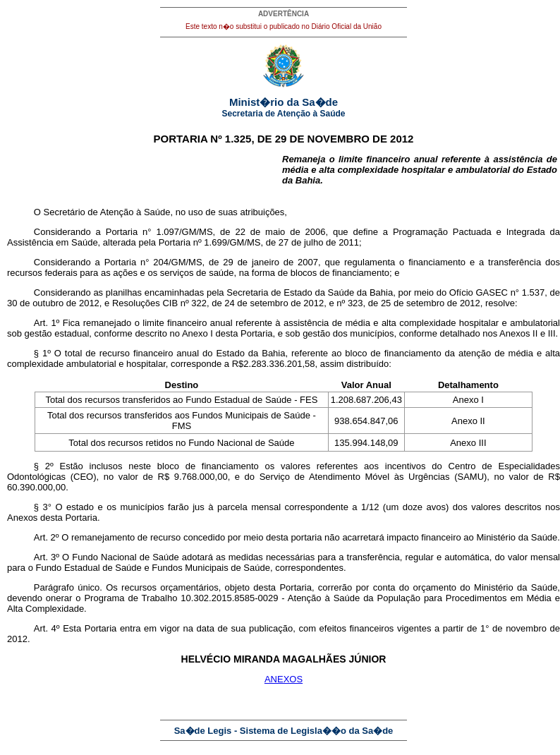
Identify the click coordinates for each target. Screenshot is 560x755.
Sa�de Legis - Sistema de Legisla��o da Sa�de (284, 731)
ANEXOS (284, 679)
